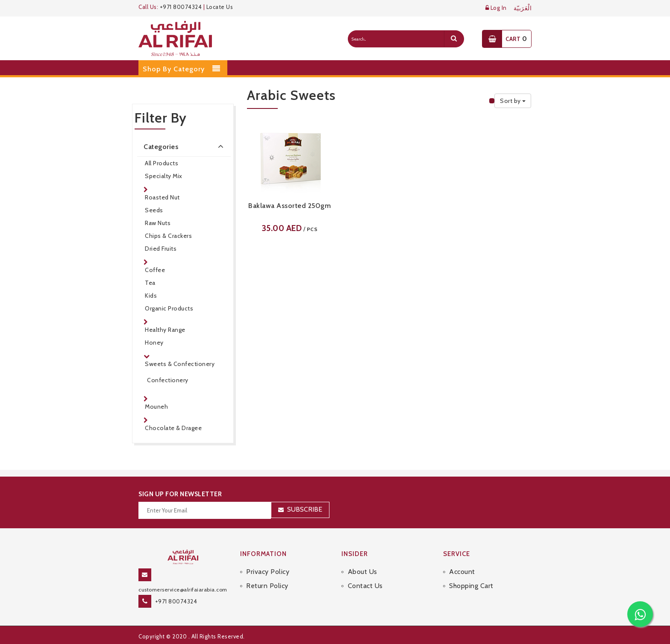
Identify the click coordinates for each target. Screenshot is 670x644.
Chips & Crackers (168, 236)
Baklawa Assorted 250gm (289, 206)
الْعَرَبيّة (523, 8)
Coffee (155, 270)
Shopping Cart (471, 586)
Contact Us (365, 586)
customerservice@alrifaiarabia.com (183, 590)
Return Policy (267, 586)
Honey (154, 342)
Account (462, 572)
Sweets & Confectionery (180, 364)
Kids (151, 296)
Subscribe (305, 509)
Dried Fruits (161, 249)
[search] (454, 39)
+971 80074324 (181, 7)
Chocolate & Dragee (173, 428)
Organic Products (169, 308)
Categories (185, 146)
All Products (162, 163)
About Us (363, 572)
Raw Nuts (158, 223)
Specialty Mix (164, 176)
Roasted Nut (162, 197)
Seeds (154, 210)
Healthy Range (165, 330)
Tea (150, 283)
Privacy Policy (268, 572)
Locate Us (220, 7)
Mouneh (156, 407)
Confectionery (168, 380)
